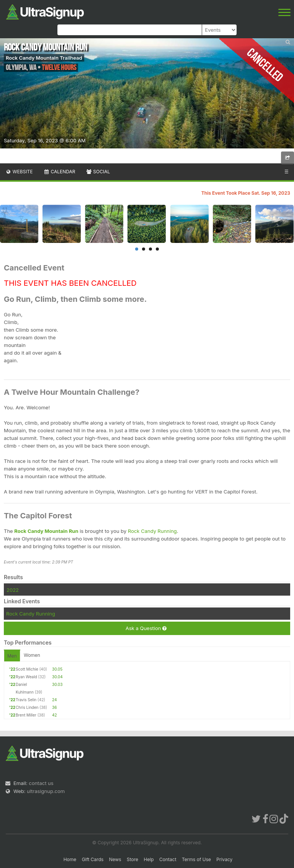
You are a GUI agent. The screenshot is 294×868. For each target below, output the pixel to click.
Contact (168, 859)
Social (98, 172)
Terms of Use (196, 859)
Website (19, 172)
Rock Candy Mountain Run (46, 531)
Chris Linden (27, 707)
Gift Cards (93, 859)
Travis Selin (26, 700)
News (115, 859)
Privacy (224, 859)
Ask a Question (146, 628)
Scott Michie (27, 669)
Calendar (60, 172)
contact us (41, 783)
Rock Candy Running (152, 531)
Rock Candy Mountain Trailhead (44, 58)
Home (70, 859)
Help (149, 859)
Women (32, 655)
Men (12, 656)
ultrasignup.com (46, 791)
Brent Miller (26, 715)
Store (132, 859)
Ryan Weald (26, 677)
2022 (13, 590)
